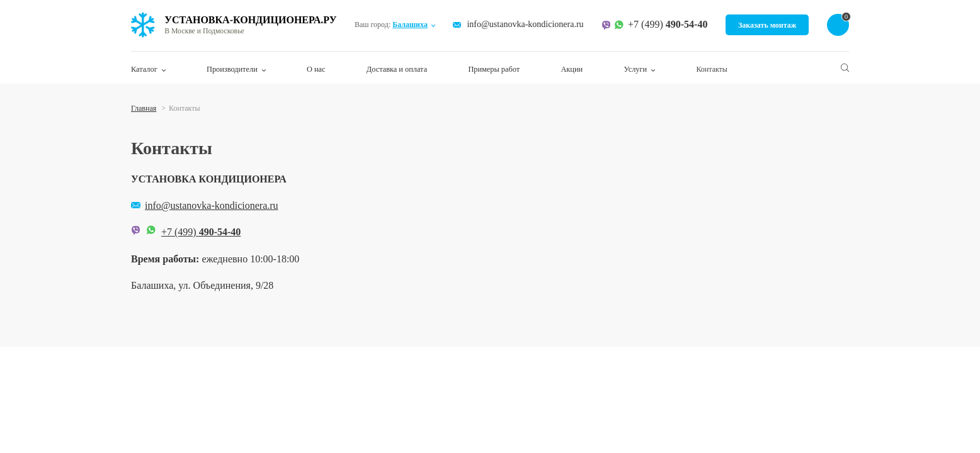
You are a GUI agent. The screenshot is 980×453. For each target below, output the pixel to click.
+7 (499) (668, 25)
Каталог (144, 69)
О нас (316, 69)
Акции (571, 69)
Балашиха (411, 25)
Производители (231, 69)
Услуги (635, 69)
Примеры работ (493, 69)
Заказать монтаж (767, 25)
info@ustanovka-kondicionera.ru (526, 25)
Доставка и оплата (396, 69)
